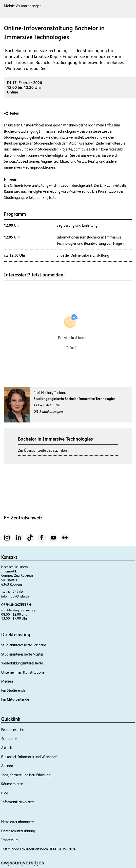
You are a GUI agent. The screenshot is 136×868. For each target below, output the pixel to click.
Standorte (9, 739)
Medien (7, 681)
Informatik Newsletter (18, 802)
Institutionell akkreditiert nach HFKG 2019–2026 (39, 849)
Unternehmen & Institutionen (24, 672)
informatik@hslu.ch (15, 596)
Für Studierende (13, 690)
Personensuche (13, 730)
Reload (71, 348)
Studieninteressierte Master (22, 654)
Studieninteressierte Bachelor (24, 645)
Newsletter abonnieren (18, 822)
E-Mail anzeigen (51, 412)
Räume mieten (12, 784)
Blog (5, 793)
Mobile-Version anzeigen (23, 6)
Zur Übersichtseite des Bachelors (43, 450)
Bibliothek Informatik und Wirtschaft (29, 757)
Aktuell (6, 748)
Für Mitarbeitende (15, 699)
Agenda (7, 766)
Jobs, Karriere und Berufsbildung (26, 775)
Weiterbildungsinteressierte (22, 663)
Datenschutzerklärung (18, 831)
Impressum (10, 840)
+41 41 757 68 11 (15, 592)
